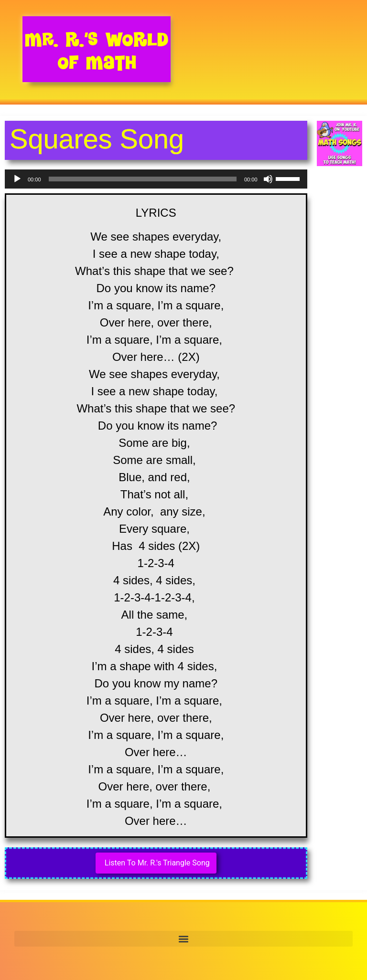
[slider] (143, 179)
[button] (183, 939)
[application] (156, 179)
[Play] (17, 179)
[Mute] (268, 179)
